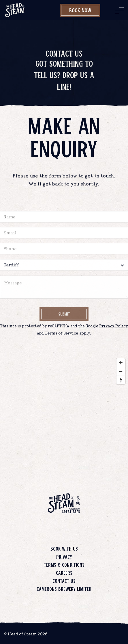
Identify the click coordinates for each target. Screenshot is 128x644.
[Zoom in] (121, 363)
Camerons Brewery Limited (64, 589)
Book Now (80, 10)
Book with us (64, 549)
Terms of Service (62, 333)
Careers (64, 573)
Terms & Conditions (64, 565)
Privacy (64, 557)
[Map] (64, 413)
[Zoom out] (121, 371)
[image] (15, 10)
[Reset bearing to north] (121, 380)
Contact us (64, 581)
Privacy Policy (114, 326)
